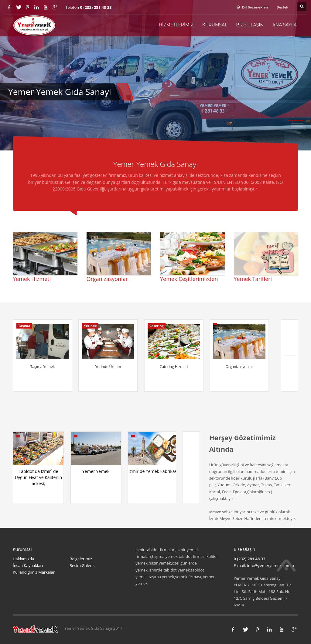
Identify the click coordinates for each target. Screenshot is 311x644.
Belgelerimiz (81, 559)
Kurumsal (215, 25)
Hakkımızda (23, 559)
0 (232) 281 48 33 (96, 7)
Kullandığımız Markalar (34, 572)
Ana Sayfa (285, 25)
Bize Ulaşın (250, 25)
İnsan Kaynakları (28, 565)
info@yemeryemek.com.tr (271, 565)
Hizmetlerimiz (176, 25)
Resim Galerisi (83, 565)
